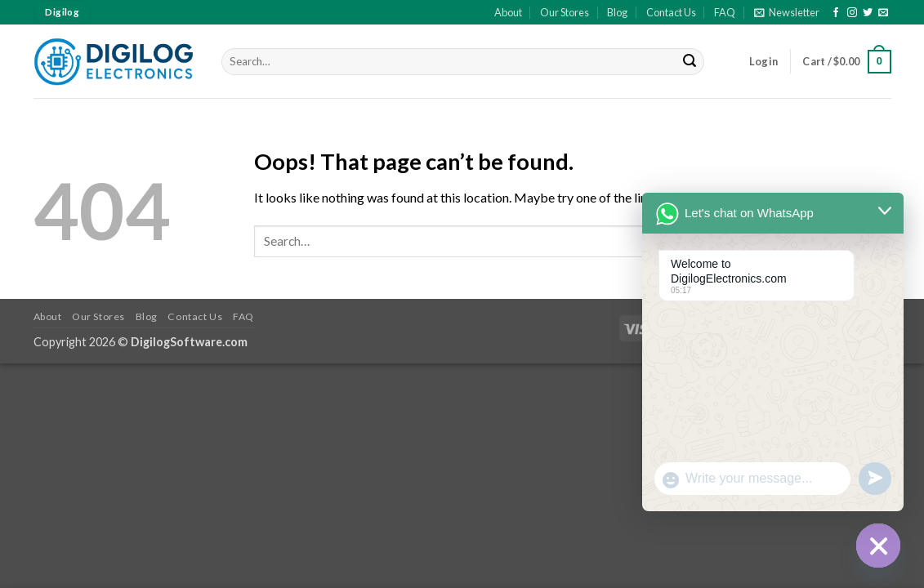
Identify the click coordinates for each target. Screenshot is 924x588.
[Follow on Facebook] (836, 13)
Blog (617, 12)
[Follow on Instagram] (852, 13)
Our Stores (565, 12)
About (508, 12)
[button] (787, 12)
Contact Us (671, 12)
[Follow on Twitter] (868, 13)
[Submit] (690, 62)
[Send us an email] (883, 13)
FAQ (725, 12)
